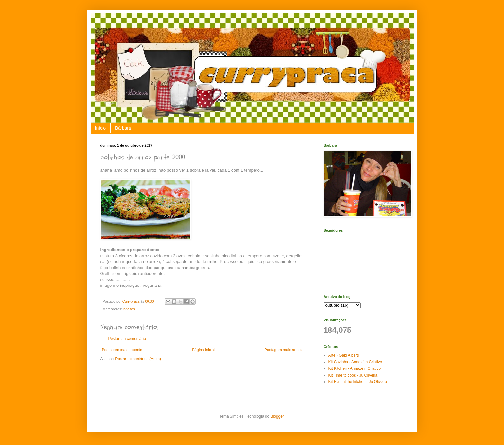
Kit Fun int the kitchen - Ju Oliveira (358, 382)
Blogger (277, 416)
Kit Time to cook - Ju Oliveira (353, 375)
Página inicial (203, 350)
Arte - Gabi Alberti (344, 355)
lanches (129, 309)
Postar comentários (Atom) (138, 359)
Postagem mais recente (122, 350)
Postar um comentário (127, 339)
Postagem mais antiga (284, 350)
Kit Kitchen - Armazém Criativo (355, 368)
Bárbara (123, 128)
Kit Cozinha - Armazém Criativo (355, 362)
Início (100, 128)
